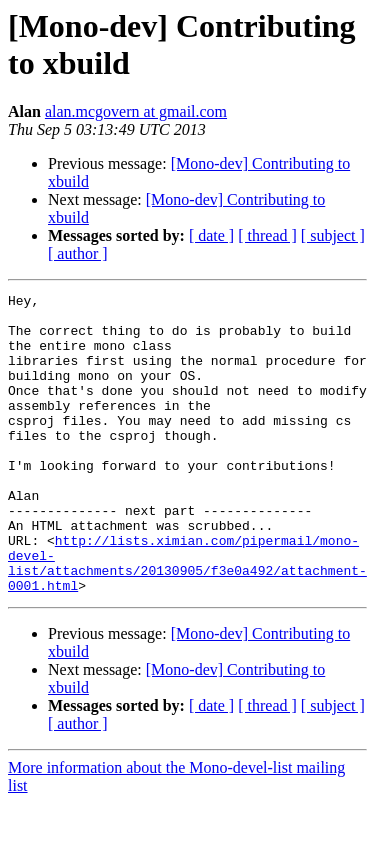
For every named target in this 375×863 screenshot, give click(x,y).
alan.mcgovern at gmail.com (136, 111)
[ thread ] (267, 235)
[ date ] (211, 235)
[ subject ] (333, 235)
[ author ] (78, 253)
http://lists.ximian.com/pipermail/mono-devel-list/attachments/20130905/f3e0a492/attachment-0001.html (187, 618)
